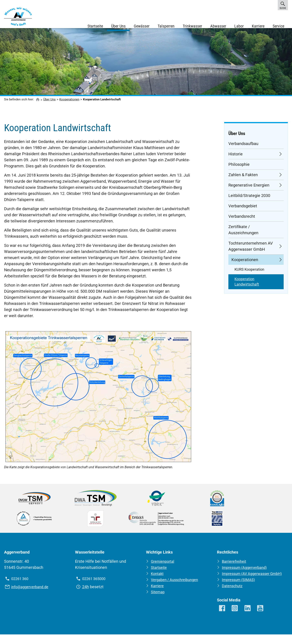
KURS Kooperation (249, 273)
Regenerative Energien (249, 189)
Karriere (258, 26)
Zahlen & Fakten (243, 178)
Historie (236, 157)
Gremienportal (164, 565)
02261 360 (21, 582)
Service (278, 26)
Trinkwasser (192, 26)
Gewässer (141, 26)
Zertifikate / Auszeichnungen (243, 233)
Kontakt (158, 577)
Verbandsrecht (242, 220)
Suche (283, 5)
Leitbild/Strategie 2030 (249, 199)
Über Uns (118, 26)
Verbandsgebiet (243, 209)
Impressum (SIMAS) (240, 589)
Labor (239, 26)
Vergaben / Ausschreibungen (177, 583)
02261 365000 (95, 582)
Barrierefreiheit (236, 565)
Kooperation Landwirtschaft (247, 285)
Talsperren (166, 26)
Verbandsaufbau (243, 147)
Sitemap (159, 596)
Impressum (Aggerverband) (247, 571)
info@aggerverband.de (32, 590)
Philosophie (239, 168)
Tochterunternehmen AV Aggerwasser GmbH (251, 250)
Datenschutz (233, 596)
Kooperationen (69, 103)
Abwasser (218, 26)
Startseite (95, 26)
